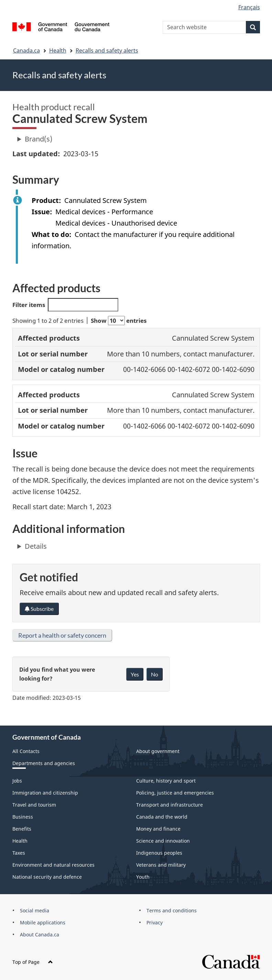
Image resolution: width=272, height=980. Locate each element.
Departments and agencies (44, 763)
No (155, 674)
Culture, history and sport (166, 781)
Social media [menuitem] (35, 910)
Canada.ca (26, 50)
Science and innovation (163, 841)
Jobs (17, 781)
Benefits (22, 829)
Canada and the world (162, 817)
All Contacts (26, 751)
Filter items (66, 305)
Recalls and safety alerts (107, 50)
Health (58, 50)
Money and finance (158, 829)
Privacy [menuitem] (155, 922)
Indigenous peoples (159, 853)
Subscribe (39, 609)
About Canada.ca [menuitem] (40, 935)
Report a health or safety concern (62, 635)
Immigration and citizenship (45, 793)
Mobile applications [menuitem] (43, 922)
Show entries (119, 321)
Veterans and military (161, 865)
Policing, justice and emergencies (175, 793)
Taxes (19, 853)
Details (36, 546)
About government (158, 751)
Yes (135, 674)
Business (23, 817)
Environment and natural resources (53, 865)
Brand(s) (39, 139)
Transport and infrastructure (170, 805)
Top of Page (33, 962)
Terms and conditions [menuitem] (172, 910)
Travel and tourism (34, 805)
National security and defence (47, 877)
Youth (143, 877)
